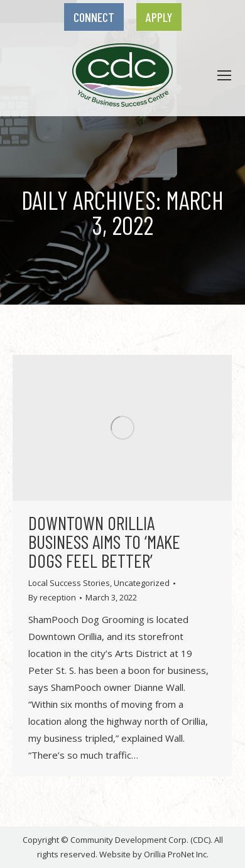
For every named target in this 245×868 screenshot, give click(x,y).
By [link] (52, 597)
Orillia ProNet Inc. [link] (176, 854)
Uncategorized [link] (142, 583)
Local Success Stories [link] (69, 583)
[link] (94, 17)
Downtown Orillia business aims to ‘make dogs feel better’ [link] (104, 541)
